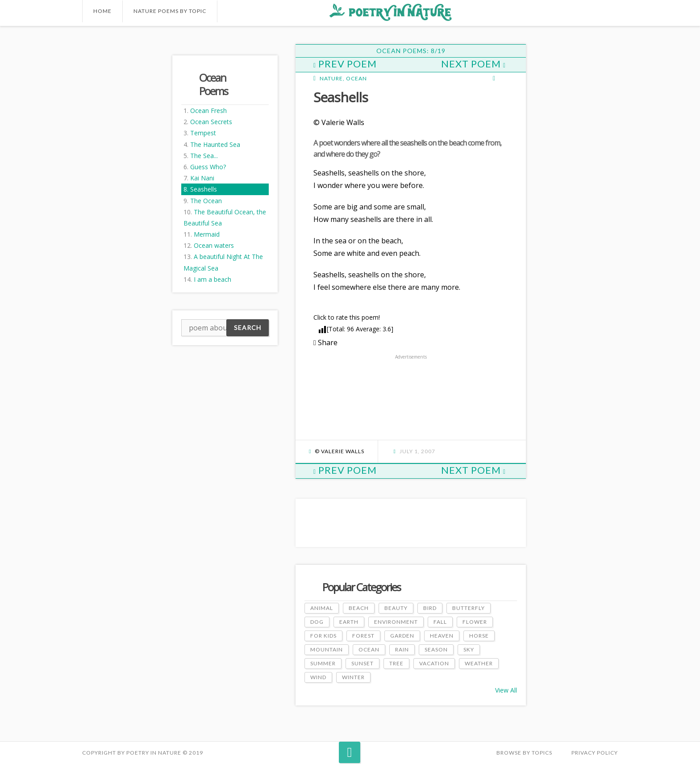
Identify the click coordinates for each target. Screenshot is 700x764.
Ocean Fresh (208, 111)
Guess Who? (208, 167)
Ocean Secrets (211, 122)
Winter (353, 677)
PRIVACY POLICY (595, 753)
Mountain (327, 649)
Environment (396, 622)
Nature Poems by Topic (170, 11)
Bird (430, 608)
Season (436, 649)
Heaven (442, 636)
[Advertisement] (118, 178)
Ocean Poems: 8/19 (411, 51)
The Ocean (206, 201)
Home (102, 11)
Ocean (356, 78)
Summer (323, 663)
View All (506, 690)
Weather (479, 663)
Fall (440, 622)
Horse (479, 636)
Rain (402, 649)
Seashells (204, 189)
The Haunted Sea (215, 144)
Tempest (203, 133)
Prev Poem (345, 64)
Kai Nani (202, 178)
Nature (331, 78)
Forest (363, 636)
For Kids (323, 636)
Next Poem (473, 64)
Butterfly (469, 608)
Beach (359, 608)
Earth (349, 622)
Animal (322, 608)
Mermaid (207, 234)
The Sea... (204, 156)
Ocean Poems (213, 84)
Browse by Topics (524, 753)
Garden (402, 636)
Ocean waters (214, 245)
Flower (475, 622)
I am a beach (212, 279)
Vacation (434, 663)
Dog (317, 622)
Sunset (362, 663)
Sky (469, 649)
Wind (318, 677)
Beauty (396, 608)
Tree (396, 663)
